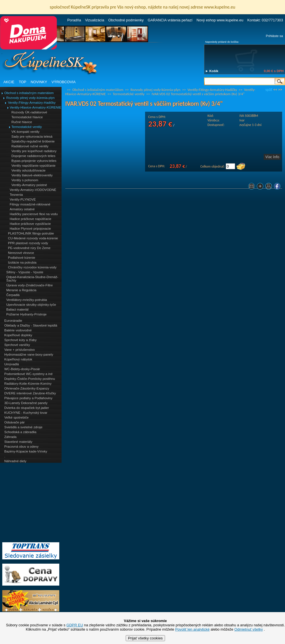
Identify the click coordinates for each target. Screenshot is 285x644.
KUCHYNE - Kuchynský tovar (26, 413)
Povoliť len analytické (193, 629)
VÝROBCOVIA (64, 82)
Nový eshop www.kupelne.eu (220, 20)
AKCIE (9, 82)
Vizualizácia (94, 20)
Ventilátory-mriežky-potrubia (27, 300)
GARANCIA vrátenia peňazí (170, 20)
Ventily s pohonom (25, 180)
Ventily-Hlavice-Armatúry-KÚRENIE (35, 107)
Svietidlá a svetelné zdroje (23, 427)
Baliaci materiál (17, 309)
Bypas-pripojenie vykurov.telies (34, 161)
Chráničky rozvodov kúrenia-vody (32, 267)
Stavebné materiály (18, 442)
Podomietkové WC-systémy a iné (28, 374)
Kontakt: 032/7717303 (265, 20)
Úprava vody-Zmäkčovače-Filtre (29, 285)
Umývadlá (12, 364)
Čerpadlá (13, 295)
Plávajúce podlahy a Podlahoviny (28, 398)
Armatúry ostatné (22, 209)
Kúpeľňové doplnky (18, 335)
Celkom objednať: (213, 166)
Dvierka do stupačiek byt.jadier (27, 408)
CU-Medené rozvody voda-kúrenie (33, 238)
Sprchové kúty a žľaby (20, 340)
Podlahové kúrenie (22, 258)
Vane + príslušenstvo (20, 350)
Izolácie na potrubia (22, 262)
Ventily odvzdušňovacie (28, 170)
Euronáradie (13, 321)
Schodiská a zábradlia (20, 432)
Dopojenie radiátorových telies (33, 156)
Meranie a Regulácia (21, 290)
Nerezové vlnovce (21, 253)
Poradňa (74, 20)
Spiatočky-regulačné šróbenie (33, 141)
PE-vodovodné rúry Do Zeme (29, 248)
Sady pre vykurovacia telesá (32, 136)
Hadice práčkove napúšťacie (30, 219)
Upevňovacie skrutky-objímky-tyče (31, 305)
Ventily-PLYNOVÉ (23, 199)
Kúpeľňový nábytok (18, 359)
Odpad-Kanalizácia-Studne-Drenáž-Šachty (32, 279)
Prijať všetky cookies (145, 638)
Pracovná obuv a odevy (21, 447)
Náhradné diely (15, 461)
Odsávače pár (15, 422)
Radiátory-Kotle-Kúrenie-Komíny (28, 384)
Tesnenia (16, 195)
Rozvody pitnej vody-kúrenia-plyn (30, 98)
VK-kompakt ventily (26, 132)
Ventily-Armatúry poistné (29, 185)
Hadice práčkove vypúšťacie (30, 224)
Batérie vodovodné (18, 330)
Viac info (272, 157)
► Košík (212, 71)
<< (275, 90)
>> (280, 90)
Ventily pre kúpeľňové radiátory (34, 151)
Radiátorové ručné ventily (30, 146)
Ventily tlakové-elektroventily (32, 175)
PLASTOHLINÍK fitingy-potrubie (31, 233)
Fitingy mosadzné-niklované (30, 204)
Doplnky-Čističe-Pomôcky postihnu (30, 379)
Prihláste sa (274, 36)
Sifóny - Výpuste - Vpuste (25, 272)
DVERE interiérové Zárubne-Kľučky (30, 393)
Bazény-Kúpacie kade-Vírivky (26, 451)
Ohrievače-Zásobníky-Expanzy (27, 388)
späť (269, 90)
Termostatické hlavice (27, 117)
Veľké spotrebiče (16, 417)
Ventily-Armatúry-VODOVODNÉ (33, 190)
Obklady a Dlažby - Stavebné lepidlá (31, 325)
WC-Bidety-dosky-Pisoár (22, 369)
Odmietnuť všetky (249, 629)
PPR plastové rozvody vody (28, 243)
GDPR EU (75, 625)
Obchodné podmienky (126, 20)
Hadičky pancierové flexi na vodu (34, 214)
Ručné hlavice (22, 122)
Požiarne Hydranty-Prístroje (26, 314)
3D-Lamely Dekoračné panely (26, 403)
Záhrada (10, 437)
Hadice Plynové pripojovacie (30, 229)
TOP (23, 82)
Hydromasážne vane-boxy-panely (29, 354)
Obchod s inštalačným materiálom (29, 93)
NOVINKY (39, 82)
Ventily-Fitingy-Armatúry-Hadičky (32, 103)
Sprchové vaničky (17, 345)
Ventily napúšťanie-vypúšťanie (33, 166)
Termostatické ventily (27, 127)
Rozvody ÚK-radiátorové (29, 112)
